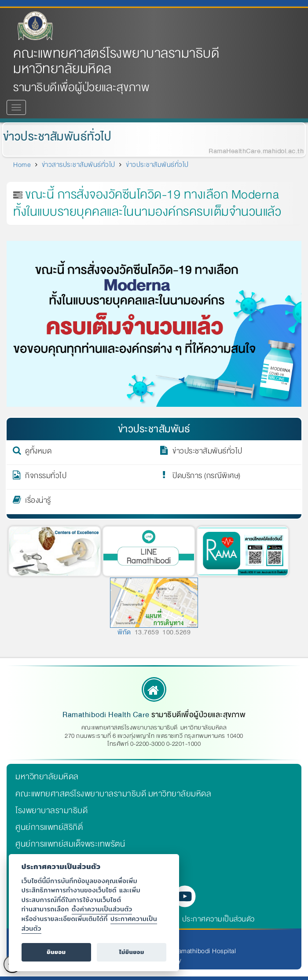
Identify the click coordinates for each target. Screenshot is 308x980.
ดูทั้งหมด (38, 453)
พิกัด (124, 632)
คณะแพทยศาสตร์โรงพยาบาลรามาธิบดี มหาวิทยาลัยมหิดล (116, 61)
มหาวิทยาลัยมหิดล (47, 777)
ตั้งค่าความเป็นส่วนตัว (102, 909)
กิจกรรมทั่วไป (46, 477)
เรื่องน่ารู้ (38, 502)
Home (22, 165)
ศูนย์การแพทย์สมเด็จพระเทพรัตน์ (70, 844)
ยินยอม (56, 952)
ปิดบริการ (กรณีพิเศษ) (207, 477)
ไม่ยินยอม (132, 952)
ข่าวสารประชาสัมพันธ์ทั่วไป (79, 165)
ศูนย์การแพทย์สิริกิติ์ (49, 827)
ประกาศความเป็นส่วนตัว (218, 919)
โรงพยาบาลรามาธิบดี (51, 811)
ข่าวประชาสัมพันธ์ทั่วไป (55, 137)
